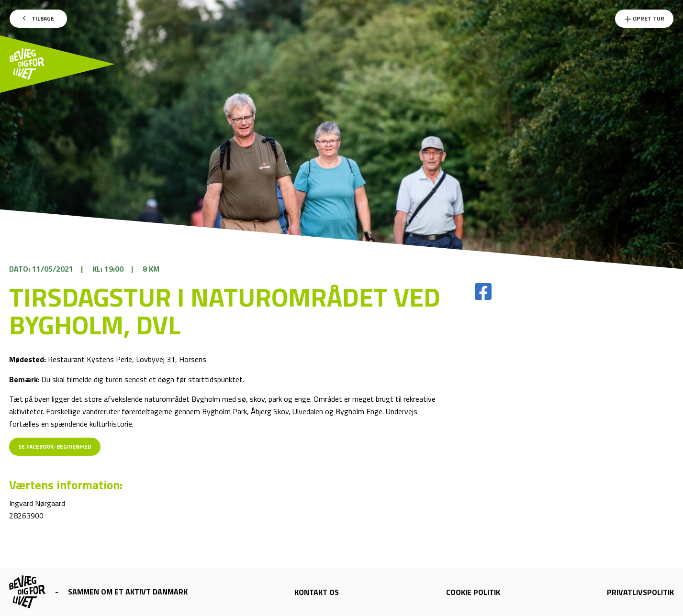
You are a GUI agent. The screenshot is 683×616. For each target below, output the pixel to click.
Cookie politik (473, 592)
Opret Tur (644, 18)
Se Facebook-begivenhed (55, 446)
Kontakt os (317, 592)
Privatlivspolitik (640, 592)
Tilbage (39, 18)
